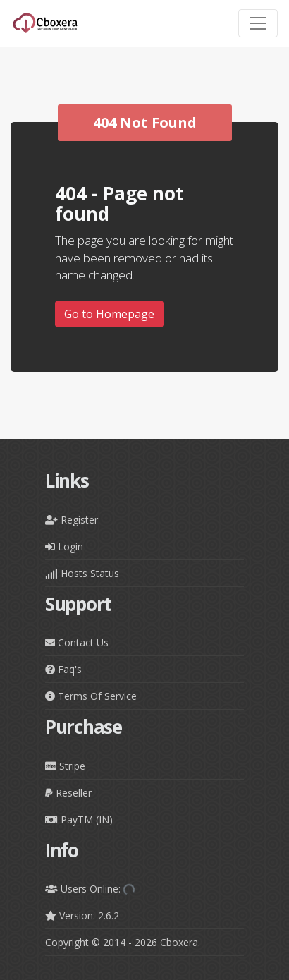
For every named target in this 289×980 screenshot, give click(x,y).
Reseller (68, 793)
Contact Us (77, 642)
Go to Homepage (109, 314)
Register (72, 520)
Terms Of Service (91, 696)
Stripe (65, 766)
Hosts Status (82, 573)
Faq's (63, 669)
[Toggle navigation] (258, 23)
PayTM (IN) (79, 819)
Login (64, 546)
